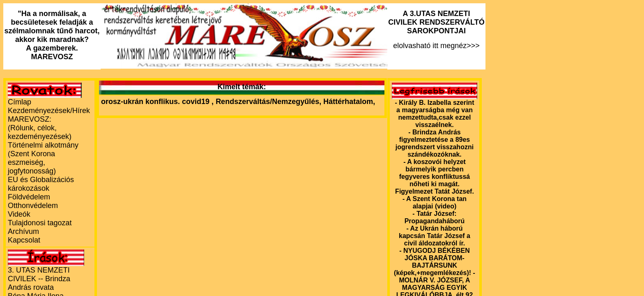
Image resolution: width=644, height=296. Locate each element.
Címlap (20, 102)
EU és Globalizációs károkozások (41, 184)
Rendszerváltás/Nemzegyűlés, (269, 102)
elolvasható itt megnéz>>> (436, 30)
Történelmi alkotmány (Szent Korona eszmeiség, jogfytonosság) (43, 158)
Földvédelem (29, 197)
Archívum (23, 231)
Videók (19, 214)
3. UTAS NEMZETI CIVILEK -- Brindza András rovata (39, 279)
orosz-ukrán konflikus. (140, 102)
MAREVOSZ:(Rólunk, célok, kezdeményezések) (40, 128)
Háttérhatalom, (349, 102)
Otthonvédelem (33, 206)
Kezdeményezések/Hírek (49, 111)
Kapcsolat (24, 240)
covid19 (197, 102)
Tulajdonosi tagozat (40, 223)
